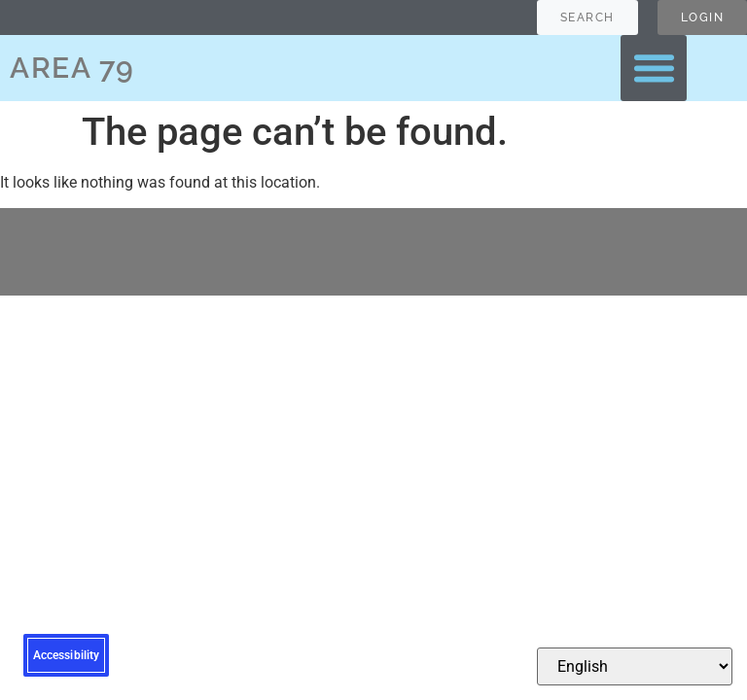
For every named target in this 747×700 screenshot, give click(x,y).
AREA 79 (72, 68)
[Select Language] (635, 666)
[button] (654, 68)
